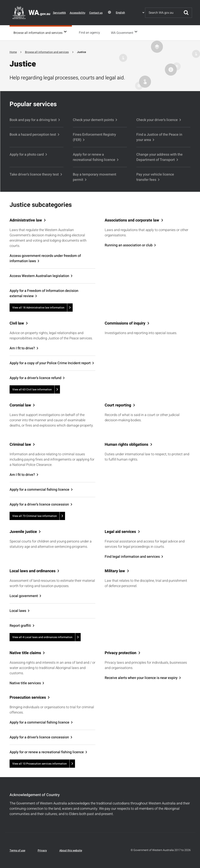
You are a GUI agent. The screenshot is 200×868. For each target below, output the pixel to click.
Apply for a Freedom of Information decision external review (44, 293)
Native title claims (25, 653)
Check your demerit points (93, 120)
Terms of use (17, 850)
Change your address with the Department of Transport (159, 157)
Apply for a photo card (27, 154)
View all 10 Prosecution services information (40, 763)
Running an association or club (129, 245)
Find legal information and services (132, 556)
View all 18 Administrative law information (38, 307)
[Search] (163, 13)
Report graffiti (20, 625)
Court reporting (118, 405)
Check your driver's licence (157, 120)
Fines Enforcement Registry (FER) (94, 137)
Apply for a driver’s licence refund (35, 378)
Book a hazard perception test (33, 134)
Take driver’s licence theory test (34, 174)
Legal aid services (120, 531)
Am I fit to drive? (22, 348)
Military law (115, 571)
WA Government (123, 33)
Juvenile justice (23, 531)
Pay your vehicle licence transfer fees (155, 177)
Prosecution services (28, 697)
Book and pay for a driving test (33, 120)
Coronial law (20, 405)
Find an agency (91, 33)
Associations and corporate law (132, 220)
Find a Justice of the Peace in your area (159, 137)
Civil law (17, 323)
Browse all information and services (38, 33)
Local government (24, 596)
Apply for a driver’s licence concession (39, 504)
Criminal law (20, 444)
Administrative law (26, 220)
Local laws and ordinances (33, 571)
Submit (186, 13)
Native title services (25, 683)
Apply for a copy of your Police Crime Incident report (50, 363)
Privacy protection (121, 653)
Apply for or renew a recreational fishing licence (94, 157)
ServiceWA (59, 13)
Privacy (42, 850)
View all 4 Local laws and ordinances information (42, 637)
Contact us (96, 13)
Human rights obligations (126, 444)
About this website (71, 850)
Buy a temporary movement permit (95, 177)
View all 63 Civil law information (32, 389)
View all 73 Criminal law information (35, 516)
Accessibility (78, 13)
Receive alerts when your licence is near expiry (141, 677)
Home (13, 52)
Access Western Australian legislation (39, 276)
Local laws (18, 610)
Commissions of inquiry (125, 323)
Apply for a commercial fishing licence (39, 489)
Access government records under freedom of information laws (45, 258)
